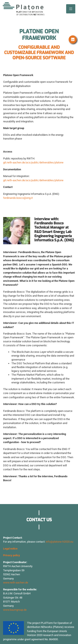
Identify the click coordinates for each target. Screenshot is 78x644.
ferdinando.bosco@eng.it (18, 198)
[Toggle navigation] (71, 9)
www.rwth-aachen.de (16, 583)
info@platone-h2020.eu (59, 542)
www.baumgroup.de (15, 610)
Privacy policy (12, 555)
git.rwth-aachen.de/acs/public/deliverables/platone (33, 162)
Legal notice (10, 549)
